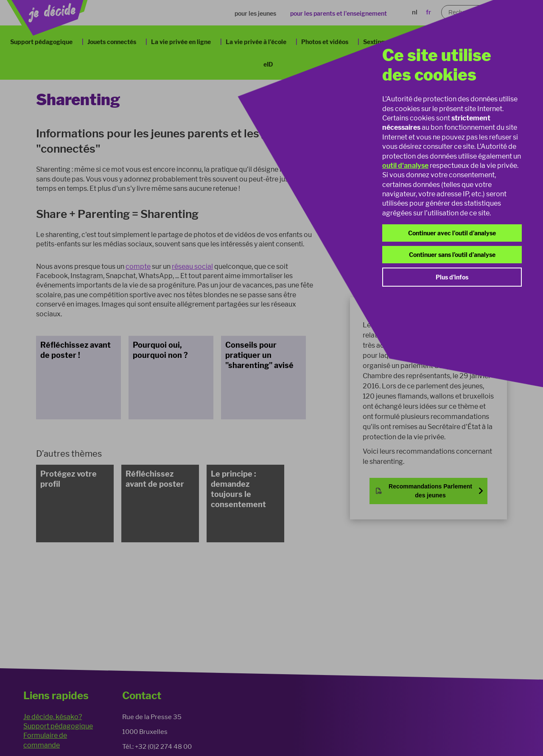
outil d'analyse (405, 166)
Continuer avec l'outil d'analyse (452, 233)
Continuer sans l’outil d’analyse (452, 255)
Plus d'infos (452, 277)
